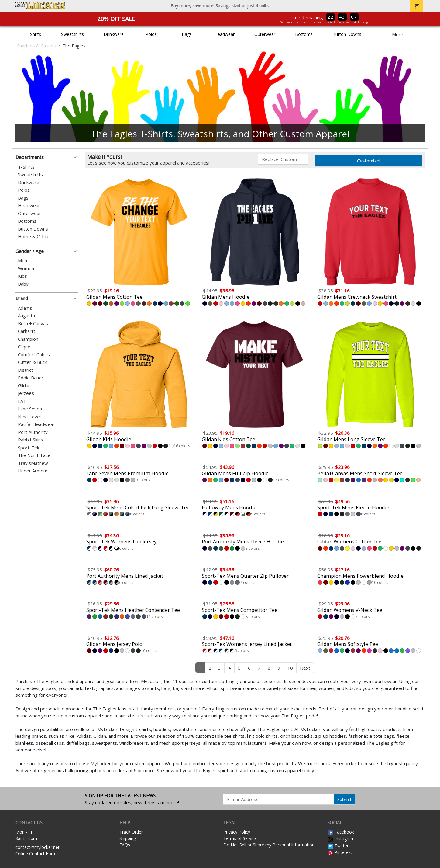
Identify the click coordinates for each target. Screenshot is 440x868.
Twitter (338, 846)
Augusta (26, 316)
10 (290, 668)
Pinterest (340, 852)
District (26, 370)
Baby (23, 284)
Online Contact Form (36, 854)
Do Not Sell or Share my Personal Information (269, 845)
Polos (151, 34)
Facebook (341, 832)
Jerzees (26, 393)
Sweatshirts (72, 34)
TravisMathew (33, 463)
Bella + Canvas (33, 324)
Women (26, 268)
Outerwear (265, 34)
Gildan (24, 386)
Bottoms (304, 34)
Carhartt (27, 331)
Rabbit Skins (31, 440)
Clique (24, 347)
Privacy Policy (237, 832)
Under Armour (33, 471)
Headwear (225, 34)
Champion (28, 339)
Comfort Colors (34, 355)
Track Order (131, 832)
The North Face (34, 455)
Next (305, 668)
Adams (25, 308)
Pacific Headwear (36, 424)
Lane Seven (30, 409)
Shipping (128, 838)
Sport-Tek (29, 448)
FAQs (125, 845)
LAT (22, 401)
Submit (344, 799)
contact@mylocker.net (38, 847)
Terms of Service (240, 838)
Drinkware (114, 34)
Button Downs (347, 34)
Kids (22, 276)
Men (22, 261)
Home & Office (34, 237)
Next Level (29, 417)
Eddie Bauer (31, 378)
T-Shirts (33, 34)
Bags (187, 34)
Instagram (341, 839)
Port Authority (33, 432)
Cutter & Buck (32, 362)
